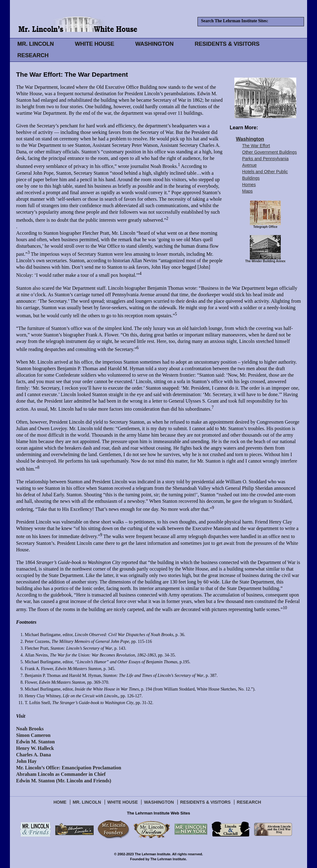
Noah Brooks (30, 729)
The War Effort (256, 146)
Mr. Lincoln (87, 802)
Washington (250, 139)
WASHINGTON (154, 44)
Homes (249, 185)
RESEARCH (33, 55)
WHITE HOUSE (95, 44)
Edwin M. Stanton (35, 742)
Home (60, 802)
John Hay (26, 761)
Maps (247, 191)
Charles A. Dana (33, 755)
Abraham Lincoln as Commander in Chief (61, 774)
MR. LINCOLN (36, 44)
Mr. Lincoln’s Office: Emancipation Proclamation (69, 768)
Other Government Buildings (269, 152)
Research (249, 802)
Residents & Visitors (205, 802)
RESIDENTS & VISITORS (227, 44)
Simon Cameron (33, 735)
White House (123, 802)
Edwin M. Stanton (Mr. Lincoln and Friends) (64, 781)
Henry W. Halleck (35, 748)
